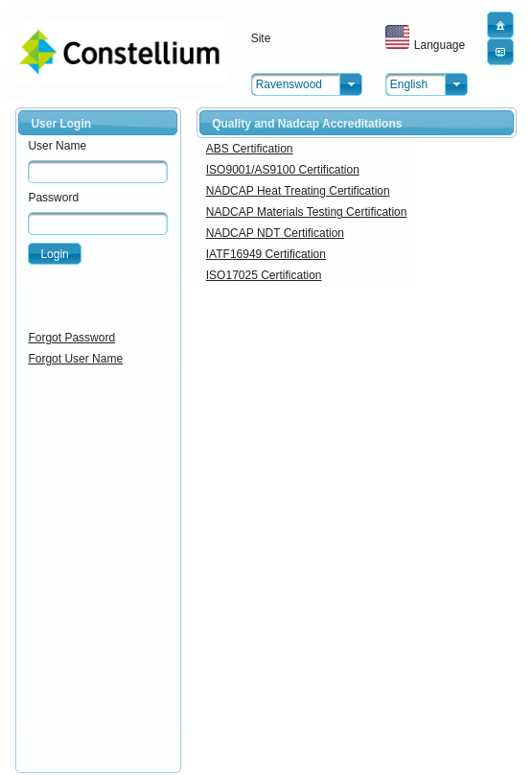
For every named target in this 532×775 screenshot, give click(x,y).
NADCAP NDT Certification (275, 233)
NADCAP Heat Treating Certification (298, 191)
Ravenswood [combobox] (289, 84)
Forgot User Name (75, 359)
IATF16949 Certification (266, 254)
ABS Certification (250, 149)
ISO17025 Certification (264, 275)
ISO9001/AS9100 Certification (283, 170)
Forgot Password (71, 338)
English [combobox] (409, 84)
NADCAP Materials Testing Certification (307, 212)
